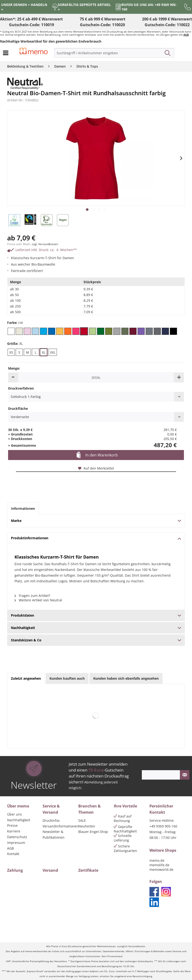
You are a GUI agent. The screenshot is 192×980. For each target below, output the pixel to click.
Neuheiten (87, 826)
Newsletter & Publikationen (54, 834)
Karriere (14, 831)
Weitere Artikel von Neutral (38, 600)
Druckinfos (51, 820)
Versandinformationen (59, 826)
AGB (186, 35)
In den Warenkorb (97, 455)
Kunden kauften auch (67, 678)
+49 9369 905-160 (163, 826)
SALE (82, 820)
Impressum (16, 843)
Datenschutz (17, 837)
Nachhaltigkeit (19, 820)
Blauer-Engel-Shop (93, 832)
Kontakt (13, 854)
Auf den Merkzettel (96, 468)
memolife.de (159, 865)
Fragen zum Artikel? (32, 596)
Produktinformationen (96, 538)
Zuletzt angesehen (26, 678)
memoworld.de (161, 869)
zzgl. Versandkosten (45, 244)
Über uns (15, 814)
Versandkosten (137, 946)
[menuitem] (7, 53)
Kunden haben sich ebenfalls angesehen (126, 678)
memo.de (157, 860)
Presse (12, 825)
